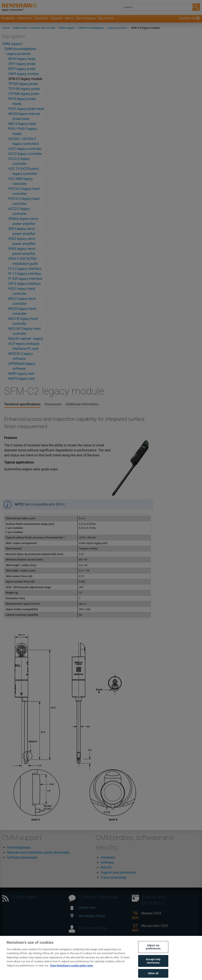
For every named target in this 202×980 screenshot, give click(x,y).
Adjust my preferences (153, 952)
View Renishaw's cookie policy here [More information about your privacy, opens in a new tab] (72, 970)
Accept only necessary (153, 966)
